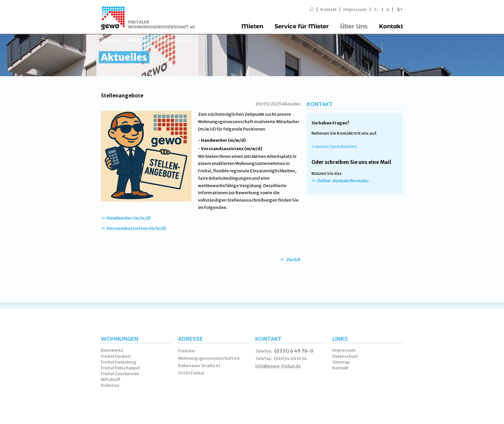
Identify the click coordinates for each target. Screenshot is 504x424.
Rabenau (110, 385)
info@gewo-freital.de (278, 366)
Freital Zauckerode (120, 374)
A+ (400, 9)
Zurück (293, 260)
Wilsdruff (111, 379)
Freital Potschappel (121, 368)
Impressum (355, 9)
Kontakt (328, 9)
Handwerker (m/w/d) (128, 218)
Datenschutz (345, 356)
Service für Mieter (302, 26)
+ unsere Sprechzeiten (334, 146)
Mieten (252, 26)
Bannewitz (112, 350)
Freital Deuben (116, 356)
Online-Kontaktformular (342, 181)
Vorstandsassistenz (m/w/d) (136, 228)
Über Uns (354, 26)
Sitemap (341, 362)
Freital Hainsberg (119, 362)
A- (377, 9)
